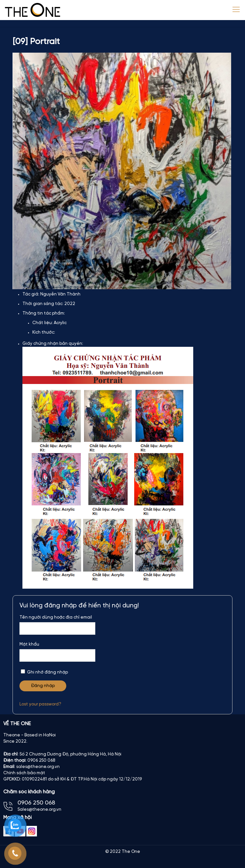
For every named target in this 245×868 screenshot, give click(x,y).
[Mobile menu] (236, 10)
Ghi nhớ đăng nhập (44, 672)
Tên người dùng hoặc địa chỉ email (56, 617)
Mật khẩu (29, 644)
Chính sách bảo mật (24, 773)
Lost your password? (40, 704)
